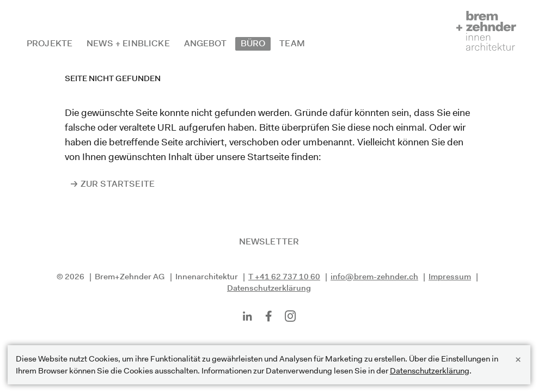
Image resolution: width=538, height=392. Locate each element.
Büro (253, 43)
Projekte (50, 43)
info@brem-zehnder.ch (374, 276)
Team (292, 43)
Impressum (450, 276)
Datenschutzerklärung (269, 288)
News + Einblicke (128, 43)
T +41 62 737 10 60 (284, 276)
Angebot (205, 43)
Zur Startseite (118, 184)
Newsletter (269, 241)
